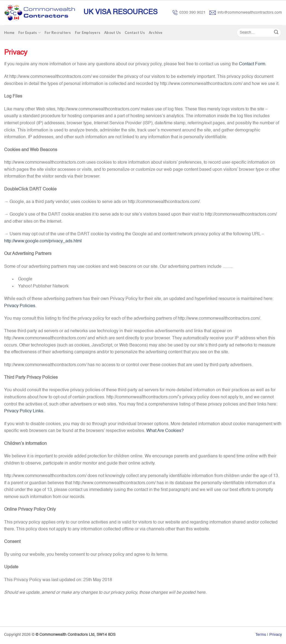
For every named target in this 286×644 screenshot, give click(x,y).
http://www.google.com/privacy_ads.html (43, 241)
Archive (156, 33)
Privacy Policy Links (24, 411)
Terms (261, 635)
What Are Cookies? (165, 431)
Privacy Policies (20, 306)
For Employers (88, 33)
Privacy (276, 635)
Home (9, 33)
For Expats (30, 33)
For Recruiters (58, 33)
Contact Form (252, 64)
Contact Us (135, 33)
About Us (113, 33)
